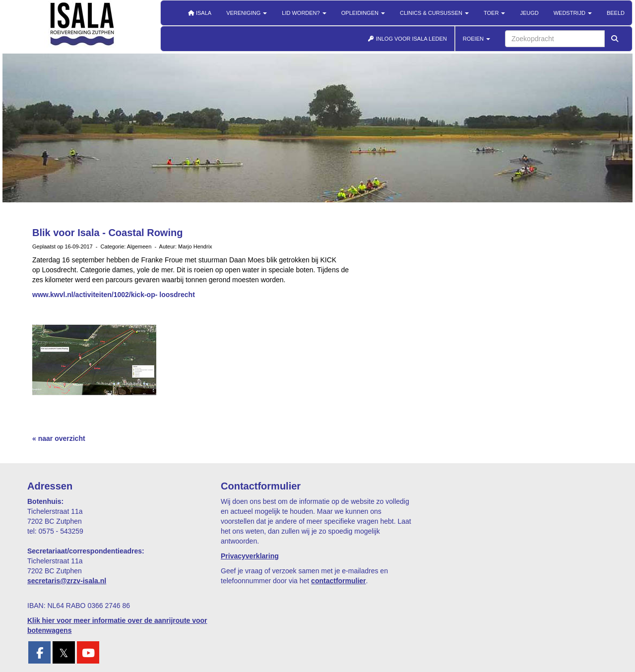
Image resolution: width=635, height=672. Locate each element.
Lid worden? (304, 13)
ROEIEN (476, 39)
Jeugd (529, 13)
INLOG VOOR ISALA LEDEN (407, 39)
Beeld (616, 13)
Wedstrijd (573, 13)
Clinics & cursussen (434, 13)
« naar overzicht (59, 438)
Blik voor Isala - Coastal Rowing (107, 233)
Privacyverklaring (250, 556)
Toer (494, 13)
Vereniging (247, 13)
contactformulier (338, 581)
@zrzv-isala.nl (67, 581)
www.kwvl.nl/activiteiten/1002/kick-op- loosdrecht (114, 295)
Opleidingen (363, 13)
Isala (199, 13)
